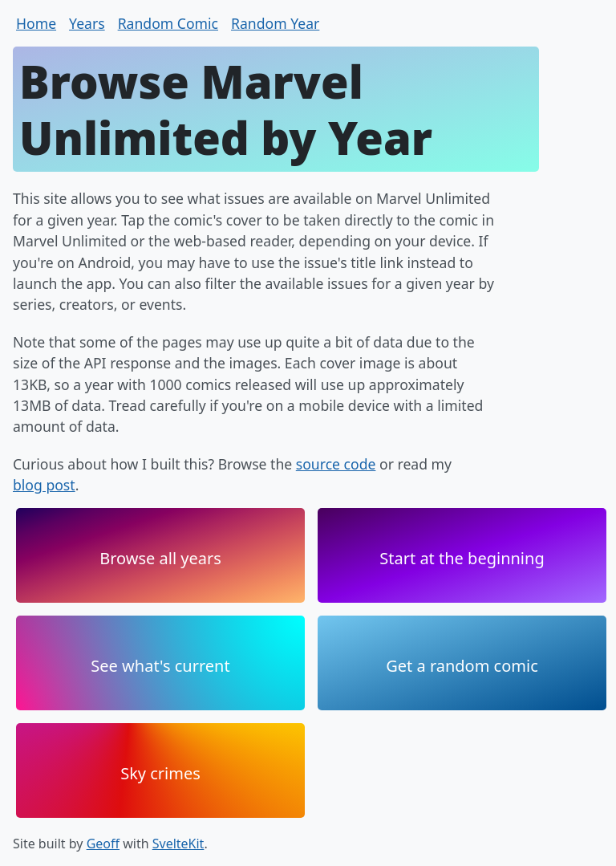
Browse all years (160, 558)
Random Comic (168, 23)
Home (36, 23)
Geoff (103, 844)
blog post (44, 485)
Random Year (275, 23)
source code (336, 464)
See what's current (160, 666)
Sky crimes (160, 773)
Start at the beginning (462, 558)
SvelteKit (178, 844)
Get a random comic (462, 666)
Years (87, 23)
